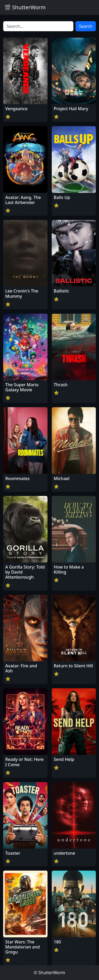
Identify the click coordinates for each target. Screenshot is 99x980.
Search (86, 26)
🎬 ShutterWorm (25, 7)
